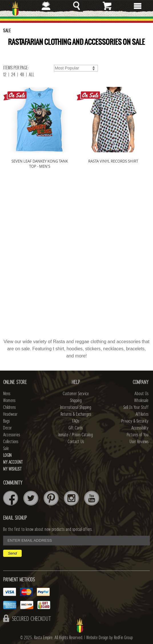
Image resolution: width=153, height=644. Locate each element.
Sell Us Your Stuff (136, 407)
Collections (11, 442)
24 (13, 75)
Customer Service (76, 394)
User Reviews (139, 442)
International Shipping (76, 407)
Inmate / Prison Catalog (76, 435)
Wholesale (141, 401)
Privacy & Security (135, 421)
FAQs (76, 421)
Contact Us (76, 442)
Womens (9, 401)
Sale (6, 449)
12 (5, 75)
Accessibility (140, 428)
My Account (13, 462)
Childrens (9, 407)
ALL (32, 75)
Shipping (76, 401)
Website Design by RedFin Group (109, 638)
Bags (6, 421)
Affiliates (142, 414)
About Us (141, 394)
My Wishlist (12, 469)
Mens (7, 394)
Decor (7, 428)
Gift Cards (76, 428)
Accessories (12, 435)
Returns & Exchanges (76, 414)
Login (7, 455)
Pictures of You (138, 435)
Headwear (10, 414)
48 (22, 75)
